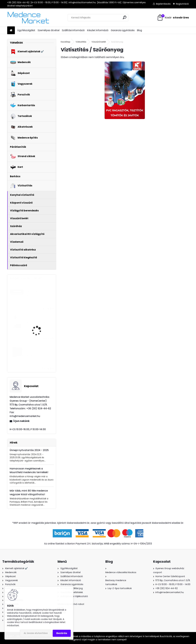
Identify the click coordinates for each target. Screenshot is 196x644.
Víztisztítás (81, 42)
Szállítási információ (73, 30)
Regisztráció (182, 4)
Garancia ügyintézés (123, 30)
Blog (139, 30)
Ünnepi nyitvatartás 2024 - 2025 (29, 450)
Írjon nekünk (21, 421)
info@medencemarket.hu (170, 592)
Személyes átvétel (49, 30)
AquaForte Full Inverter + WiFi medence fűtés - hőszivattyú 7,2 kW (41, 352)
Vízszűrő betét (99, 42)
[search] (125, 17)
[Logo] (28, 18)
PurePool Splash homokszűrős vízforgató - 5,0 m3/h (41, 322)
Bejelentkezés (163, 4)
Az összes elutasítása (36, 633)
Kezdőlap (66, 42)
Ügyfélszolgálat (26, 30)
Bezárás (62, 633)
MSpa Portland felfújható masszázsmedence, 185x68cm (38, 293)
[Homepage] (11, 30)
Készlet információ (98, 30)
